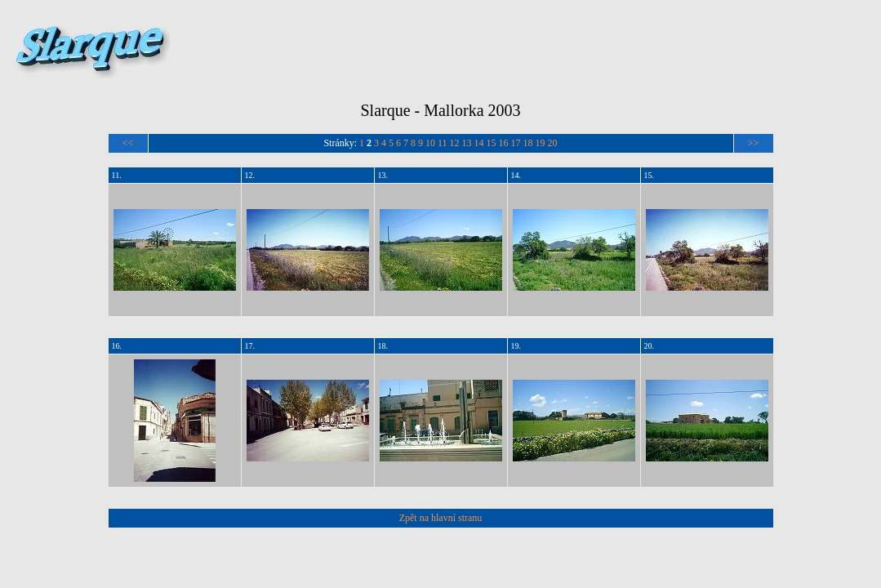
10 (430, 143)
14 (479, 143)
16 (504, 143)
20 (553, 143)
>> (754, 143)
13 (467, 143)
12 (455, 143)
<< (128, 143)
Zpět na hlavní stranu (441, 518)
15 (492, 143)
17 (516, 143)
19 (541, 143)
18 (528, 143)
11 (443, 143)
